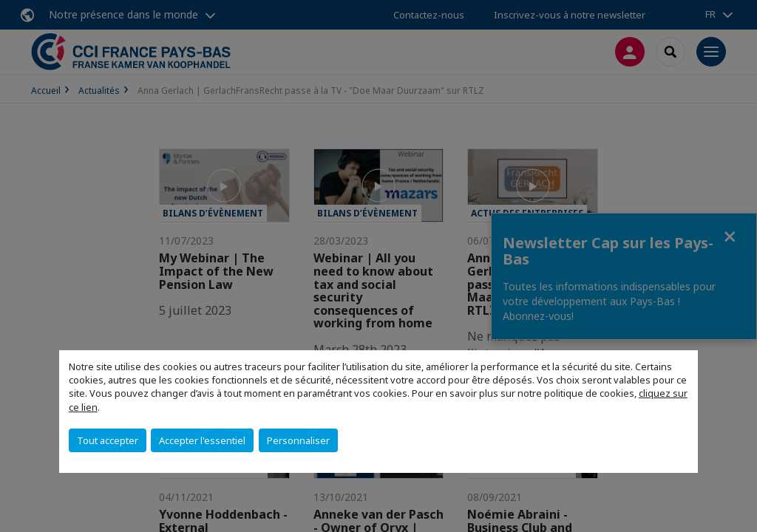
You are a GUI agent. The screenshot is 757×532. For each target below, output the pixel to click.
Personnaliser (298, 440)
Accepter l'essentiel (202, 440)
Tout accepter (108, 440)
